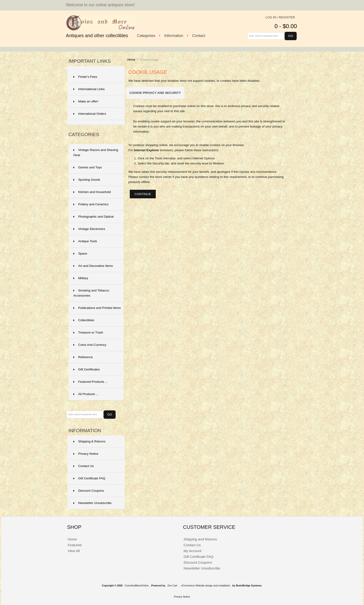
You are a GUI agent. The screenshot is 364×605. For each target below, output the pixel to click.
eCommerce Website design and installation (206, 585)
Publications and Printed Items (97, 308)
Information (174, 36)
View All (74, 551)
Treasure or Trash (88, 332)
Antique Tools (85, 241)
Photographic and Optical (94, 217)
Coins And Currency (90, 345)
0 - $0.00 (286, 26)
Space (80, 253)
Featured (75, 545)
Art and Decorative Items (93, 266)
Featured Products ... (91, 382)
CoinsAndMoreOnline (137, 585)
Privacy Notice (86, 454)
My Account (193, 551)
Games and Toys (88, 167)
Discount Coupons (89, 491)
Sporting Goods (87, 180)
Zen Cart (172, 585)
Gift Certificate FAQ (89, 478)
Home (131, 60)
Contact (199, 36)
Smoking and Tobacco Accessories (91, 293)
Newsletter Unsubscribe (93, 503)
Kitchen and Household (92, 192)
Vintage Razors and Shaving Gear (96, 152)
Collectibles (84, 320)
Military (81, 278)
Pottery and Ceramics (91, 204)
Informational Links (89, 89)
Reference (83, 357)
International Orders (90, 114)
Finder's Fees (85, 77)
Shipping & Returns (89, 441)
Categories (146, 36)
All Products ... (86, 394)
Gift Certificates (87, 369)
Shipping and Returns (200, 539)
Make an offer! (86, 101)
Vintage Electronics (89, 229)
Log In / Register (280, 17)
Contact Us (84, 466)
